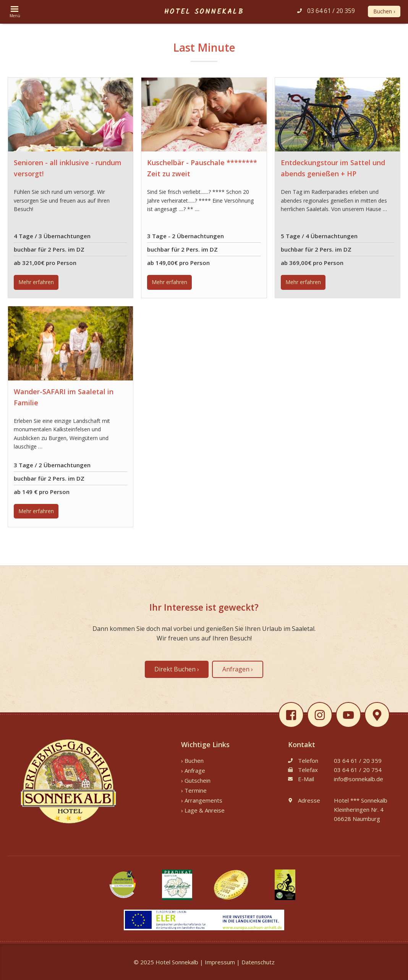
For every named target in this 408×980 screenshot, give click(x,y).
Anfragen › (238, 669)
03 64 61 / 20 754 (358, 770)
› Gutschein (196, 780)
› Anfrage (193, 770)
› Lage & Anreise (203, 810)
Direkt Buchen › (177, 669)
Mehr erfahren (36, 282)
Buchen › (384, 11)
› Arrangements (202, 800)
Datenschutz (258, 962)
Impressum (220, 962)
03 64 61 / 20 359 (326, 11)
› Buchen (192, 761)
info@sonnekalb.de (359, 779)
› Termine (194, 790)
